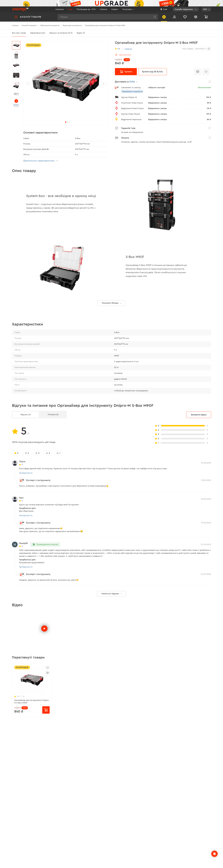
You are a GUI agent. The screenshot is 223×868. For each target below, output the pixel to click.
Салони (104, 9)
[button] (104, 83)
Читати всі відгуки (112, 627)
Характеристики (38, 33)
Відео (16, 102)
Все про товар (19, 33)
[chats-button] (214, 854)
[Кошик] (206, 17)
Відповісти (26, 506)
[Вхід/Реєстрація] (174, 17)
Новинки (60, 9)
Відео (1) (81, 33)
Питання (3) (53, 447)
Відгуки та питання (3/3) (61, 33)
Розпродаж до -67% (86, 9)
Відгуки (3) (26, 447)
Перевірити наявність (132, 91)
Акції (70, 9)
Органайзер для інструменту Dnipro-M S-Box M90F (32, 734)
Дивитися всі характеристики (41, 161)
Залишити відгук (199, 447)
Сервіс (115, 9)
